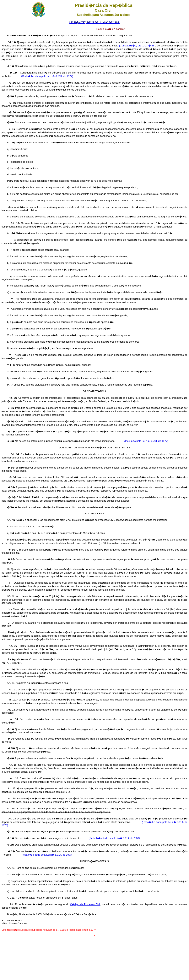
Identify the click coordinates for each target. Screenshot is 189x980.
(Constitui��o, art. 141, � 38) (137, 46)
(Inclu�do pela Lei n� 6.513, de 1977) (146, 441)
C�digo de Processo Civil (85, 904)
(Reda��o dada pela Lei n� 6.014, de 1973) (115, 838)
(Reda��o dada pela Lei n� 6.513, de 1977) (47, 76)
